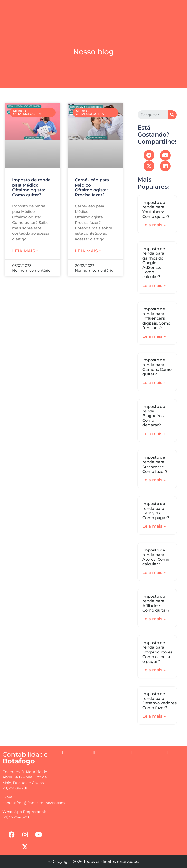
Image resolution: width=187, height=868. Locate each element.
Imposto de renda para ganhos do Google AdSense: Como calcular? (154, 263)
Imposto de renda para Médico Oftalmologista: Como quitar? (31, 187)
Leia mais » (25, 251)
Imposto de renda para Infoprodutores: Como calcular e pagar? (158, 652)
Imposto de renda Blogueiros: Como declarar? (154, 416)
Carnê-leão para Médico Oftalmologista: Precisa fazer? (92, 187)
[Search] (172, 115)
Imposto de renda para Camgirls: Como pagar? (156, 511)
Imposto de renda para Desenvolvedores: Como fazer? (160, 701)
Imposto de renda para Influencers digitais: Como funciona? (156, 318)
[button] (93, 6)
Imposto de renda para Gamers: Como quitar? (157, 367)
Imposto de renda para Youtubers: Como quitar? (156, 210)
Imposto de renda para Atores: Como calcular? (156, 557)
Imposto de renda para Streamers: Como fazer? (155, 464)
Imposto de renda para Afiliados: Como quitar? (156, 603)
